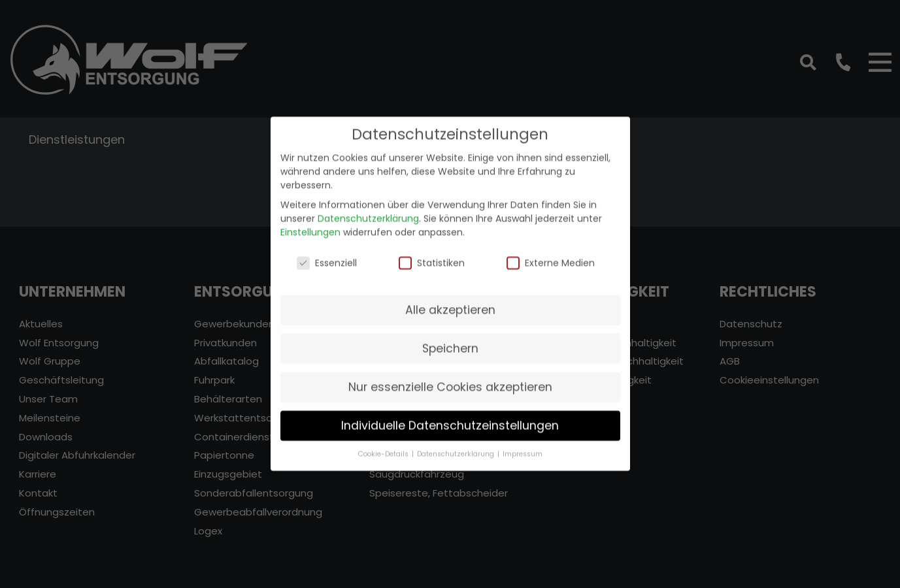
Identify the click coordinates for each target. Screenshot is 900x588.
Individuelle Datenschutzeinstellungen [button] (450, 417)
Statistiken (432, 255)
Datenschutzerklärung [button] (457, 446)
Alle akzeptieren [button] (450, 301)
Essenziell (327, 255)
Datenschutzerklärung (368, 210)
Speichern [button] (450, 340)
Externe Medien (551, 255)
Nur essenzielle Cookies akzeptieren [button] (450, 378)
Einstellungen (310, 223)
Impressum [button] (523, 446)
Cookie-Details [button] (384, 446)
